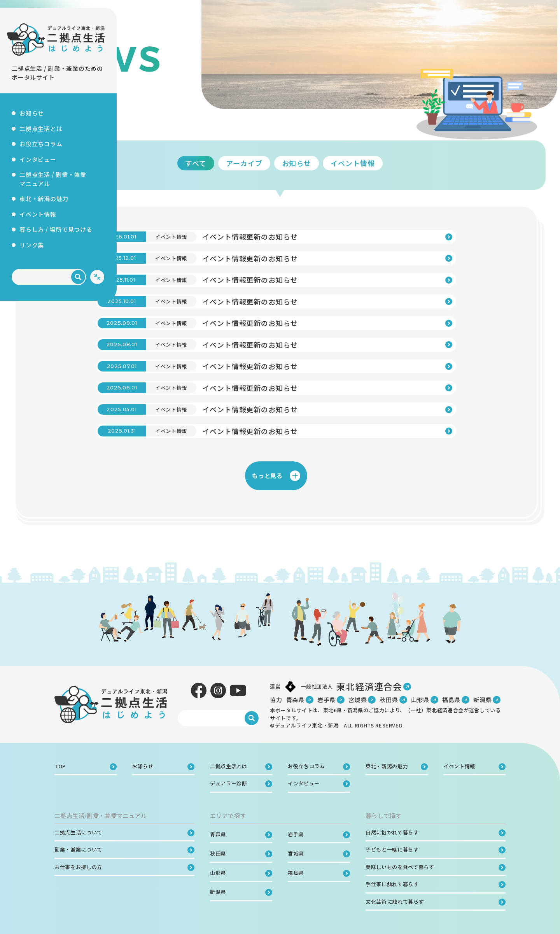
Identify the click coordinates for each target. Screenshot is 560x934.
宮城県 (358, 700)
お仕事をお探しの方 (78, 867)
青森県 (295, 700)
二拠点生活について (78, 832)
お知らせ (32, 113)
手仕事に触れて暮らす (392, 884)
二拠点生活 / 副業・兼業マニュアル (53, 179)
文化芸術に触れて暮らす (395, 902)
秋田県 (389, 700)
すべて (254, 163)
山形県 (420, 700)
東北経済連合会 (369, 686)
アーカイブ (303, 163)
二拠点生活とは (41, 129)
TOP (147, 120)
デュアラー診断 (229, 783)
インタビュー (38, 159)
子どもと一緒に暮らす (392, 849)
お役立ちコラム (41, 144)
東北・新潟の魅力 (44, 199)
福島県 (451, 700)
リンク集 (32, 245)
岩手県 (326, 700)
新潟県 (482, 700)
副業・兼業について (78, 849)
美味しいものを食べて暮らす (400, 867)
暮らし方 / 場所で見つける (56, 229)
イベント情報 (38, 214)
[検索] (78, 277)
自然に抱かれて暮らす (392, 832)
